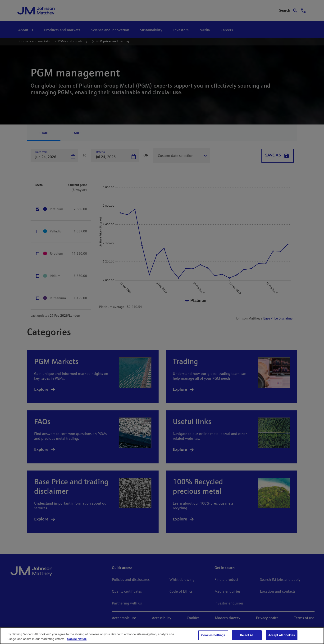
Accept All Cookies (282, 635)
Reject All (247, 635)
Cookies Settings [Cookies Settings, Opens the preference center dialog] (213, 635)
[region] (162, 636)
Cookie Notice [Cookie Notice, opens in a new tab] (77, 639)
